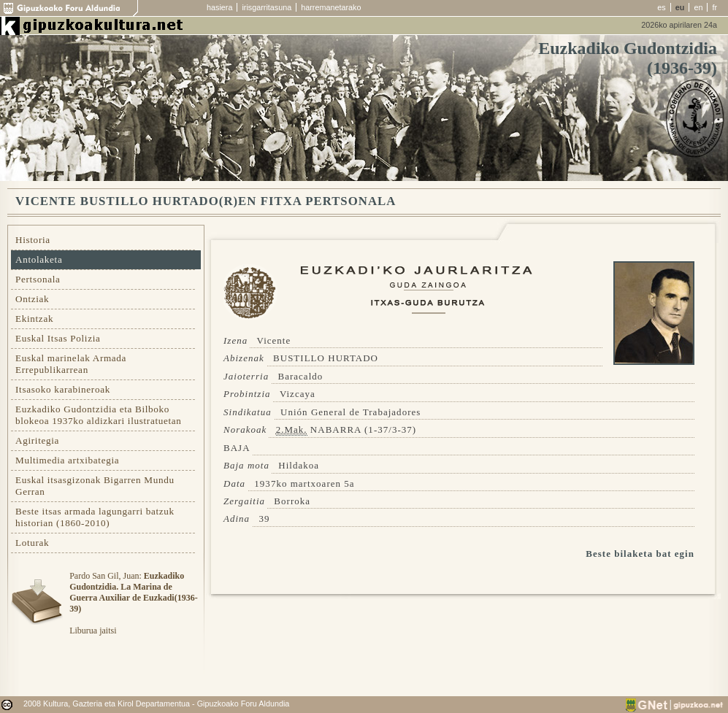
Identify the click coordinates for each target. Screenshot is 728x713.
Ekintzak (34, 319)
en (698, 7)
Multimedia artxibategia (67, 460)
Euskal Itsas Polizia (58, 338)
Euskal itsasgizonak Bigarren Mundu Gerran (95, 486)
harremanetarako (331, 7)
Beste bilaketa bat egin (640, 554)
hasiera (219, 7)
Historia (33, 240)
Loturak (32, 543)
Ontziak (32, 299)
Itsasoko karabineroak (63, 389)
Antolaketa (39, 259)
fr (714, 7)
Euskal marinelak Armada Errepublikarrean (71, 364)
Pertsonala (38, 279)
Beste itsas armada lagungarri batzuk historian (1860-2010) (95, 517)
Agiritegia (37, 440)
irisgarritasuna (267, 7)
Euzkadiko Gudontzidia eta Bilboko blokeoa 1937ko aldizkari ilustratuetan (99, 415)
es (661, 7)
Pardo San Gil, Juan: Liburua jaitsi (133, 603)
